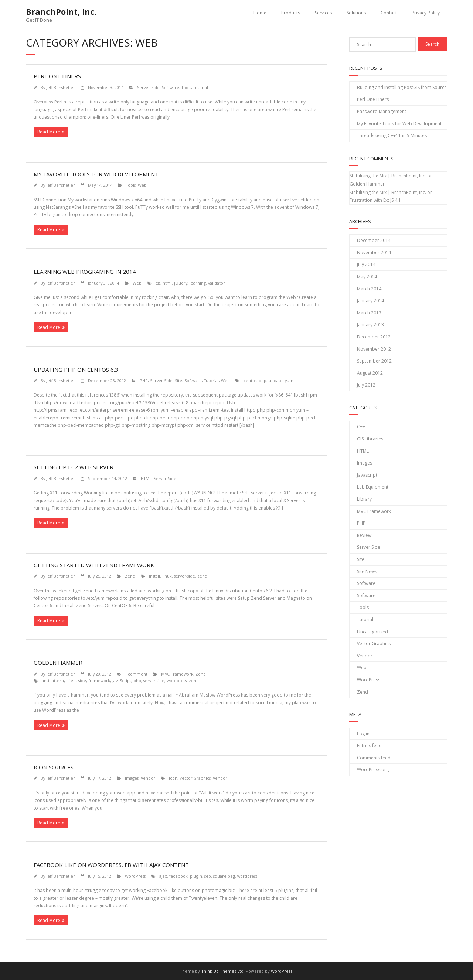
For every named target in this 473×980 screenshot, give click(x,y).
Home (260, 13)
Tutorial (201, 87)
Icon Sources (54, 767)
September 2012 (374, 361)
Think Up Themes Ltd (222, 971)
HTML (146, 478)
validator (217, 283)
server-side (185, 576)
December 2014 (374, 240)
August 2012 (370, 373)
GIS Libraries (370, 439)
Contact (389, 13)
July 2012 (366, 385)
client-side (76, 680)
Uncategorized (372, 632)
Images (132, 778)
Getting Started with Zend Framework (94, 565)
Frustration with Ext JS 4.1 (375, 200)
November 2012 (374, 349)
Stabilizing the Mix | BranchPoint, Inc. (388, 176)
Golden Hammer (58, 663)
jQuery (181, 283)
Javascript (367, 475)
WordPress (135, 876)
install (154, 576)
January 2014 (370, 301)
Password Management (382, 111)
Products (291, 13)
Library (364, 499)
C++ (361, 427)
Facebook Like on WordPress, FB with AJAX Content (111, 865)
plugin (196, 876)
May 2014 (367, 277)
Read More (49, 132)
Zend (130, 576)
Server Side (148, 87)
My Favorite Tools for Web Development (96, 174)
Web (142, 185)
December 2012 (374, 337)
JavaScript (122, 680)
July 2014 (366, 264)
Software (171, 87)
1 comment (136, 674)
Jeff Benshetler (61, 87)
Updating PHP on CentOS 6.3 (76, 370)
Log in (363, 734)
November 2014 (374, 253)
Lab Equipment (373, 487)
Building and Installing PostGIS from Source (402, 87)
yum (289, 380)
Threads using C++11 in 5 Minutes (392, 135)
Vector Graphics (195, 778)
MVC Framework (177, 674)
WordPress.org (373, 770)
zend (202, 576)
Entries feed (369, 746)
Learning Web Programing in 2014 (85, 272)
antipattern (53, 680)
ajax (163, 876)
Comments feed (374, 758)
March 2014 (369, 289)
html (167, 283)
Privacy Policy (426, 13)
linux (167, 576)
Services (323, 13)
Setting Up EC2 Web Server (74, 467)
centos (250, 380)
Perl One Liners (57, 76)
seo (208, 876)
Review (364, 535)
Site (178, 380)
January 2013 (370, 325)
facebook (178, 876)
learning (198, 283)
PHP (144, 380)
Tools (186, 87)
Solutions (356, 13)
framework (99, 680)
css (158, 283)
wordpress (177, 680)
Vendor (148, 778)
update (276, 380)
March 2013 (369, 313)
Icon (173, 778)
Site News (367, 571)
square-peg (224, 876)
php (263, 380)
